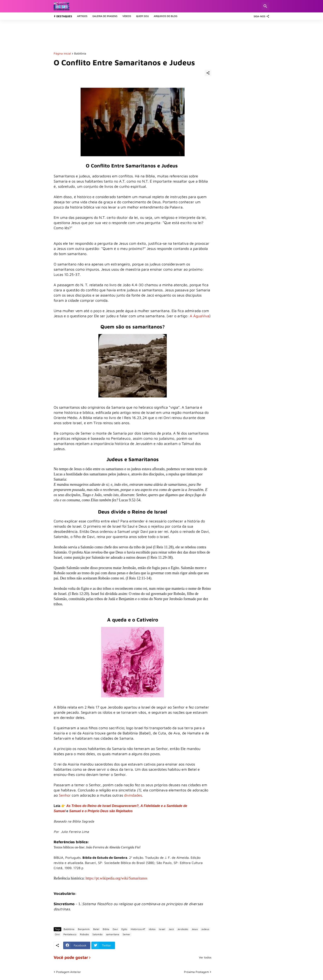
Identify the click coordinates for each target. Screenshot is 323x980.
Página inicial (62, 54)
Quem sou (142, 16)
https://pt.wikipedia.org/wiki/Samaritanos (117, 878)
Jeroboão (183, 929)
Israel (162, 929)
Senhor (65, 795)
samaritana (113, 934)
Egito (124, 929)
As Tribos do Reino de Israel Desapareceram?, (103, 806)
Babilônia (80, 54)
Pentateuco (70, 934)
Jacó (171, 929)
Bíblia (106, 929)
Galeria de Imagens (105, 16)
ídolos (152, 929)
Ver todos (205, 957)
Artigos (82, 16)
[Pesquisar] (265, 6)
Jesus (195, 929)
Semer (126, 934)
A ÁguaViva (200, 316)
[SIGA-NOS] (260, 16)
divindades (133, 795)
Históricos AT (138, 929)
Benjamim (84, 929)
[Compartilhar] (208, 73)
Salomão (97, 934)
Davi (115, 929)
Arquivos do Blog (166, 16)
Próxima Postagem (196, 972)
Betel (96, 929)
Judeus (205, 929)
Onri (57, 934)
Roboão (84, 934)
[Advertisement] (129, 35)
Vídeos (127, 16)
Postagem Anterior (68, 972)
